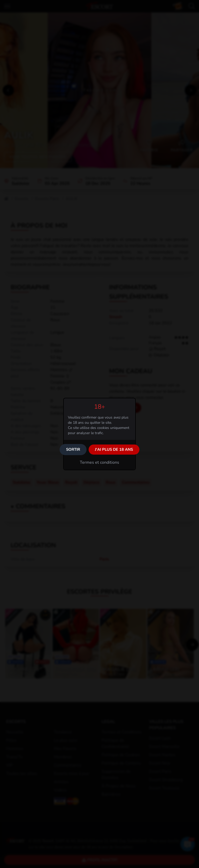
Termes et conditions (99, 462)
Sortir (73, 449)
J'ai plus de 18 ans (114, 449)
